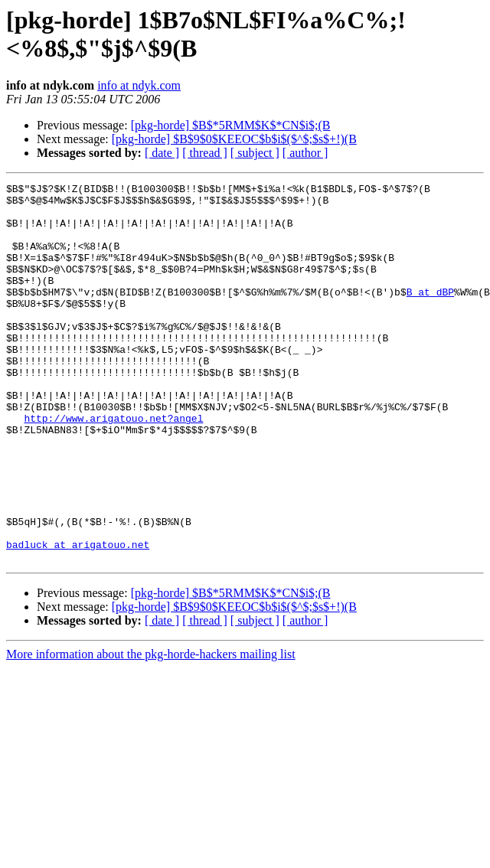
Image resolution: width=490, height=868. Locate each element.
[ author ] (305, 153)
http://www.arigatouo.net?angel (113, 466)
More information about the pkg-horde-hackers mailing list (151, 730)
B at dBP (430, 315)
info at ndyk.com (139, 85)
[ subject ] (255, 153)
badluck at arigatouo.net (78, 618)
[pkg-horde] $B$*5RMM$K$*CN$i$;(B (231, 125)
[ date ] (162, 153)
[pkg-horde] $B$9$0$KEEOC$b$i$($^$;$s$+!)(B (234, 139)
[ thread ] (205, 153)
